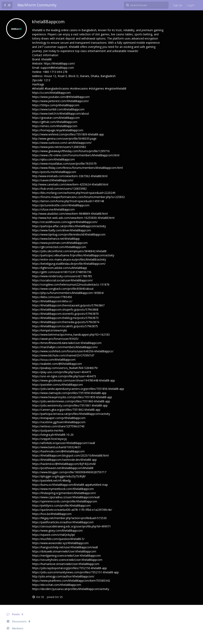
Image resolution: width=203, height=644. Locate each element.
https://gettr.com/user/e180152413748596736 (62, 272)
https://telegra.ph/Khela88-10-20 (53, 435)
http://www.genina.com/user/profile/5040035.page (64, 139)
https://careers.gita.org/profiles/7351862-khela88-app (66, 410)
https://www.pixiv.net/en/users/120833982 (59, 147)
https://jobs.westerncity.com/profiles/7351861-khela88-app (70, 405)
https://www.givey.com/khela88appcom (57, 531)
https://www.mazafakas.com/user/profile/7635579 (64, 164)
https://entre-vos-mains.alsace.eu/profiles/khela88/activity (69, 259)
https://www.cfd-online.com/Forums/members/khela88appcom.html (76, 155)
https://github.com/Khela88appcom (55, 122)
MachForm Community (37, 5)
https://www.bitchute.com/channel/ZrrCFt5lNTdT (63, 355)
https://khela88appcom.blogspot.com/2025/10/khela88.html (70, 455)
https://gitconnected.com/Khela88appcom (59, 247)
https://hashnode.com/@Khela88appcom (58, 451)
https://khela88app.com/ (59, 63)
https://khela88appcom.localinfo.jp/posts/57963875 (65, 326)
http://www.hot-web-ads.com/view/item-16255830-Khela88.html (73, 218)
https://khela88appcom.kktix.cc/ (52, 301)
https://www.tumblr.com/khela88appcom (58, 109)
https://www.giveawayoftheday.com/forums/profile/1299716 (71, 151)
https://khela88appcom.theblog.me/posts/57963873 (65, 318)
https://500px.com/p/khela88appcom (56, 105)
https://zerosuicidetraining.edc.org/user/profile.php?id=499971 (71, 526)
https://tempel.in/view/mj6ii (49, 330)
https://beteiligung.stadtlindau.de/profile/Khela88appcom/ (69, 264)
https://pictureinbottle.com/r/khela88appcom (61, 205)
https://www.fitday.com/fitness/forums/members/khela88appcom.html (77, 168)
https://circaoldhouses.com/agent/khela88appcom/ (65, 222)
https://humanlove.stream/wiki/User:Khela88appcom (66, 564)
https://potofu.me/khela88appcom (54, 172)
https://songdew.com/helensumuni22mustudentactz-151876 (71, 284)
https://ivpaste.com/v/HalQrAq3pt (54, 535)
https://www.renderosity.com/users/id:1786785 (62, 276)
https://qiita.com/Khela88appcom (53, 159)
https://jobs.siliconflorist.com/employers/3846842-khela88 (69, 251)
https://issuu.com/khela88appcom (54, 360)
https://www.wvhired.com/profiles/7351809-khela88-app (68, 134)
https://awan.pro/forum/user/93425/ (55, 339)
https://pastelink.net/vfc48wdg (51, 480)
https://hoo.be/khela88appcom (52, 514)
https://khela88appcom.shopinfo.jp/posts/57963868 (65, 309)
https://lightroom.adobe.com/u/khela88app (60, 268)
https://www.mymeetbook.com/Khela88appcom (63, 489)
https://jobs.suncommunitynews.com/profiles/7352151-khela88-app (75, 572)
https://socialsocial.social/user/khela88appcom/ (62, 280)
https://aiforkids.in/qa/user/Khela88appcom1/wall (64, 443)
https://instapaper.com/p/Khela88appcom (59, 418)
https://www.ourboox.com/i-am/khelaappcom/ (62, 143)
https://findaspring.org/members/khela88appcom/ (64, 493)
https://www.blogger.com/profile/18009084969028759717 (69, 472)
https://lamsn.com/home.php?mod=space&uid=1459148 (68, 201)
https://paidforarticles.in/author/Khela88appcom (63, 522)
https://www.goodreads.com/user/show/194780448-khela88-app (74, 380)
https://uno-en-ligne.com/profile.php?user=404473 (64, 376)
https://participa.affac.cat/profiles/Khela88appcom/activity (69, 226)
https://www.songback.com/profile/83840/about (63, 289)
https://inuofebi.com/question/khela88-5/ (58, 539)
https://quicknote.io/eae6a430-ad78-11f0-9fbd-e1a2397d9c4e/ (72, 510)
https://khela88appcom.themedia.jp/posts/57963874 (66, 322)
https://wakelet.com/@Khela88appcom (57, 364)
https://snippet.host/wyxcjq (49, 439)
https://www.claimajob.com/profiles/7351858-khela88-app (69, 393)
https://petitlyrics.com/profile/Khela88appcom (61, 505)
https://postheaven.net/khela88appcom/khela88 (63, 468)
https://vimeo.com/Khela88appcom (55, 126)
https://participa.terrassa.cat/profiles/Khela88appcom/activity (71, 414)
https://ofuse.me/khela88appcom (53, 209)
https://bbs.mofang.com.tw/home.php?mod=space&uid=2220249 (74, 193)
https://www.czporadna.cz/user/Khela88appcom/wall (66, 497)
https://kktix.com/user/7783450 (52, 297)
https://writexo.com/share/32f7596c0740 (58, 426)
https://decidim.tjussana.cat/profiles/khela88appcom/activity (71, 589)
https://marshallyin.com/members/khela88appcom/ (65, 347)
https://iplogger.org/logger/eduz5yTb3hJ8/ (59, 476)
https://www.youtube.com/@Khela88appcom (61, 97)
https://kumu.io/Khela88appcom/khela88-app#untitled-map (70, 485)
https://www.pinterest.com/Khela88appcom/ (60, 101)
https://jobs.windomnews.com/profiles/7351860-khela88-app (71, 401)
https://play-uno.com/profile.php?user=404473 (62, 372)
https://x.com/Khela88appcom (51, 93)
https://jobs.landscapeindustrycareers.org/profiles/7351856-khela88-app (78, 389)
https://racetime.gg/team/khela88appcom (59, 422)
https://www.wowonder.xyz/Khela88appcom (60, 543)
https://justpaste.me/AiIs (48, 430)
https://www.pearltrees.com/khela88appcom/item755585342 (71, 581)
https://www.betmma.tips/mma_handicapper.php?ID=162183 (71, 335)
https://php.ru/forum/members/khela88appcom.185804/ (68, 293)
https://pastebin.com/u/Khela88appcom (57, 385)
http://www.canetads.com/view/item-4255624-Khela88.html (70, 184)
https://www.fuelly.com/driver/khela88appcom (62, 230)
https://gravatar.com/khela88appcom (56, 118)
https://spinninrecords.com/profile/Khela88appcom (65, 501)
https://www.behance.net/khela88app (56, 239)
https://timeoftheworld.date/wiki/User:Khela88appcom (67, 343)
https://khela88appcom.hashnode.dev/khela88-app (64, 460)
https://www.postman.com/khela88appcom (60, 243)
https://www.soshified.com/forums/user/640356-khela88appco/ (73, 351)
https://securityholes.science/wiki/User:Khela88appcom (67, 560)
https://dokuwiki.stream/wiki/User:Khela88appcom (64, 551)
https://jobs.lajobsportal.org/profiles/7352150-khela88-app (69, 568)
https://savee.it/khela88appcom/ (53, 180)
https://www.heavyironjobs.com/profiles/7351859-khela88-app (72, 397)
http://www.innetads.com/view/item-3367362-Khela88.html (70, 176)
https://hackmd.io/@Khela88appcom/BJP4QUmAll (64, 464)
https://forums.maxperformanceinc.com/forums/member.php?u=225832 (78, 197)
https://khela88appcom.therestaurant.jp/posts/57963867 (68, 305)
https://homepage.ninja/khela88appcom (58, 130)
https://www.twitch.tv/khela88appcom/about (61, 113)
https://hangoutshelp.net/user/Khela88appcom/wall (65, 547)
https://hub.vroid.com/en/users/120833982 (59, 189)
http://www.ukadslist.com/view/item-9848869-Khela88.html (70, 214)
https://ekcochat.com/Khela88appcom (57, 585)
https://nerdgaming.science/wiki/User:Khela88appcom (66, 556)
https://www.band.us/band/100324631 (56, 447)
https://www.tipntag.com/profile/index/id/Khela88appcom (69, 234)
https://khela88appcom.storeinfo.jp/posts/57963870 (65, 314)
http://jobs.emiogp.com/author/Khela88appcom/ (63, 576)
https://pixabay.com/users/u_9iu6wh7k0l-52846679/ (65, 368)
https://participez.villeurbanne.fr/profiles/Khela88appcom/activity (73, 255)
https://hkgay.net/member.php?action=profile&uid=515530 (69, 518)
